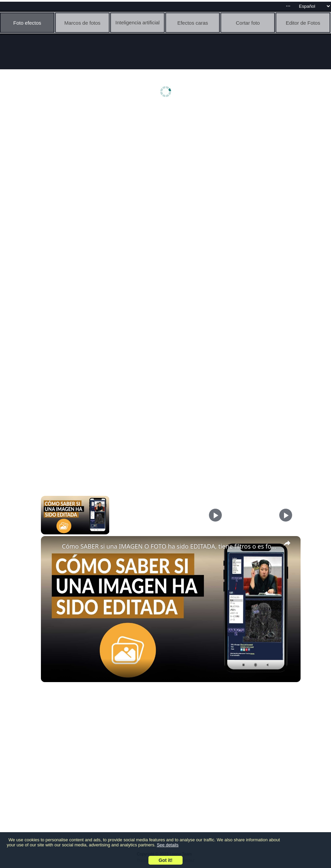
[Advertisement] (167, 161)
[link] (52, 547)
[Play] (215, 515)
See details (168, 845)
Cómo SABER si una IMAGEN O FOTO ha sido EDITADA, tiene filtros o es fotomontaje (170, 546)
